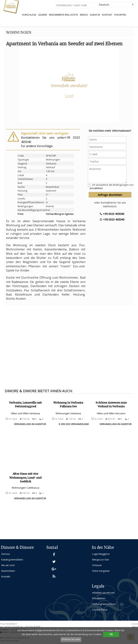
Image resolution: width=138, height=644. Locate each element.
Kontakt (107, 15)
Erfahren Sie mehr (71, 639)
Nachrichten (8, 571)
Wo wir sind (8, 565)
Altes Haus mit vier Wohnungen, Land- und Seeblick (25, 478)
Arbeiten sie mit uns (103, 593)
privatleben (96, 188)
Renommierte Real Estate (63, 15)
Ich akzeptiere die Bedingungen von (112, 187)
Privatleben (99, 598)
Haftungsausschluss (104, 604)
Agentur (95, 15)
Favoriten (120, 15)
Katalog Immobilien (12, 560)
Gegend (43, 15)
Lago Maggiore (101, 554)
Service (84, 15)
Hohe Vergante (101, 571)
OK (111, 634)
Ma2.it (135, 627)
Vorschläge (29, 15)
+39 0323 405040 (112, 214)
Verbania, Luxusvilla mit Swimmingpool (25, 405)
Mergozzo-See (101, 560)
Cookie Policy (100, 610)
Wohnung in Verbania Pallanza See (68, 405)
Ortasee (97, 565)
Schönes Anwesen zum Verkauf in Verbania (111, 405)
